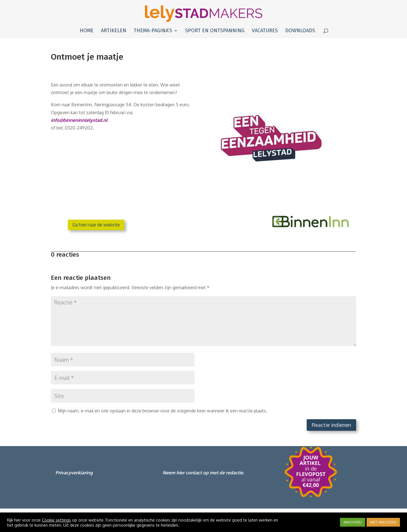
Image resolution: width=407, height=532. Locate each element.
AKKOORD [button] (353, 522)
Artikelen (114, 31)
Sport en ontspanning (215, 31)
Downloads (300, 31)
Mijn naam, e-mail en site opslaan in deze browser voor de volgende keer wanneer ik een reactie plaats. (162, 411)
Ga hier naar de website (96, 225)
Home (87, 31)
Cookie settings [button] (56, 520)
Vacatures (265, 31)
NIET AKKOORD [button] (383, 522)
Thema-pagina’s (153, 31)
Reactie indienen (331, 425)
